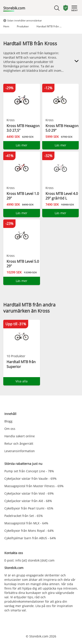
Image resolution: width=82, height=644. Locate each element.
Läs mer (22, 145)
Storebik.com (14, 8)
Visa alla (22, 381)
